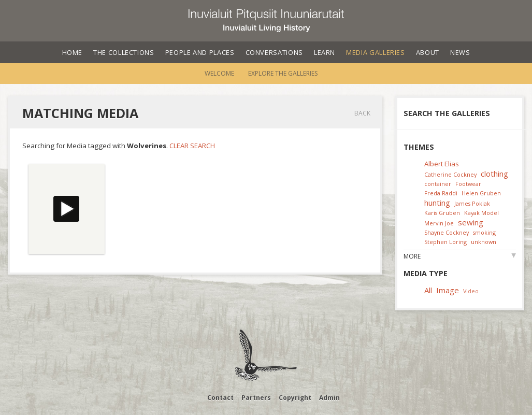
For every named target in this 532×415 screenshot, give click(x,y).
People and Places (200, 52)
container (438, 184)
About (428, 52)
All (428, 290)
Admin (329, 398)
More (412, 256)
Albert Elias (442, 164)
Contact (220, 398)
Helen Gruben (481, 193)
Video (471, 291)
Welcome (219, 73)
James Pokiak (472, 203)
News (460, 52)
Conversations (274, 52)
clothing (494, 174)
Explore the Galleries (283, 73)
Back (362, 113)
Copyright (295, 398)
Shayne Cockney (447, 232)
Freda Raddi (441, 193)
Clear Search (192, 146)
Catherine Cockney (450, 174)
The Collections (124, 52)
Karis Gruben (442, 213)
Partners (256, 398)
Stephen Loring (445, 242)
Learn (325, 52)
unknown (484, 242)
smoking (484, 232)
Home (73, 52)
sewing (471, 222)
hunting (437, 203)
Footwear (468, 184)
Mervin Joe (439, 223)
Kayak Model (481, 213)
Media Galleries (376, 52)
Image (448, 290)
